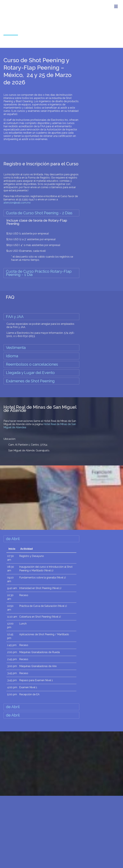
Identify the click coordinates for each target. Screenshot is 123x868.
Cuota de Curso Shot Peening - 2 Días (39, 213)
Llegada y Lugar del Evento (30, 373)
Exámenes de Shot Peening (30, 381)
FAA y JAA (15, 317)
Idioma (12, 356)
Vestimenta (16, 348)
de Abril (13, 539)
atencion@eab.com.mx (17, 200)
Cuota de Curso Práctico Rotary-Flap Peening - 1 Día (39, 273)
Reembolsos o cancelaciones (32, 364)
